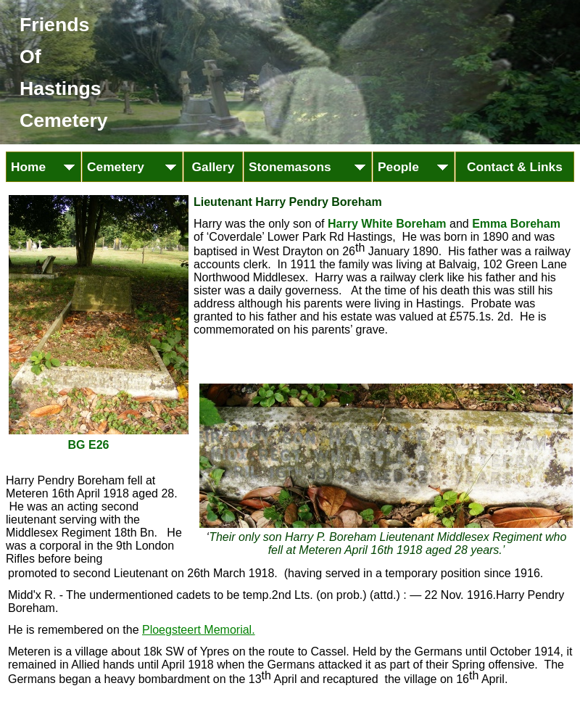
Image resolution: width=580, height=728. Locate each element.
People (410, 167)
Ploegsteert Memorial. (199, 630)
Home (40, 167)
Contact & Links (515, 167)
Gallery (214, 167)
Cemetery (127, 167)
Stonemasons (301, 167)
